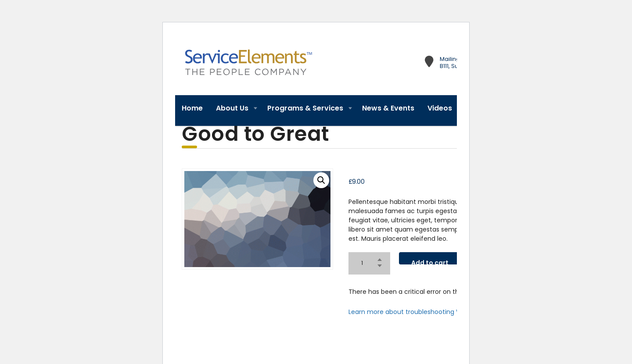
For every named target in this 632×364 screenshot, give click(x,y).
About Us (232, 108)
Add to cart (437, 260)
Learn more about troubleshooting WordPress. (419, 312)
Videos (440, 108)
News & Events (388, 108)
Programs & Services (305, 108)
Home (192, 108)
